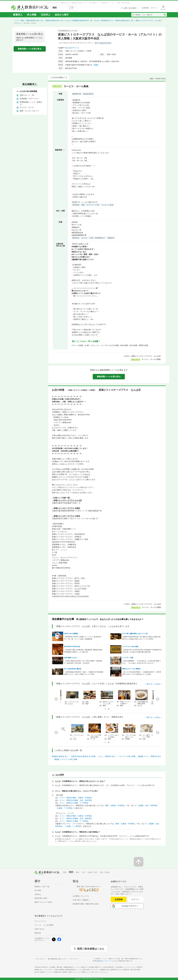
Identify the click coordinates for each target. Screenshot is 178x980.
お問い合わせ (39, 929)
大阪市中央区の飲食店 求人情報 (83, 756)
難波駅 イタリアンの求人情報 (66, 759)
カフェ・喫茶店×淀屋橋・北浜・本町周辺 (76, 800)
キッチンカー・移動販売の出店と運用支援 (106, 970)
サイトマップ (74, 959)
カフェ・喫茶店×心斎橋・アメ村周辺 (74, 803)
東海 (78, 872)
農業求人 (69, 972)
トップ (16, 21)
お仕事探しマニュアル (81, 896)
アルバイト (18, 23)
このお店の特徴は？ (58, 77)
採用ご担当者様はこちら (91, 948)
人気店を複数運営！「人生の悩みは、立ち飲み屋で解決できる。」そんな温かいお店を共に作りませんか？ (142, 662)
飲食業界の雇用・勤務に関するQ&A (86, 904)
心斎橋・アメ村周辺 (65, 808)
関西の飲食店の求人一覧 (34, 21)
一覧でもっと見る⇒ (153, 684)
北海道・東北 (92, 872)
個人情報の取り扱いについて (58, 959)
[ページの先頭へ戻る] (139, 862)
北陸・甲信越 (105, 872)
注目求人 (46, 15)
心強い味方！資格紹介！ (82, 900)
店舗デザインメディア (51, 972)
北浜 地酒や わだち (70, 658)
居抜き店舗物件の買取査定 (72, 970)
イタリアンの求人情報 (127, 756)
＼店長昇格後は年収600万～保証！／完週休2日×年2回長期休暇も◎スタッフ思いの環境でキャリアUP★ (84, 673)
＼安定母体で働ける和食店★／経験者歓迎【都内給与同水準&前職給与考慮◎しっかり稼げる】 (83, 651)
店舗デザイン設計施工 (94, 967)
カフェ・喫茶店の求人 (107, 756)
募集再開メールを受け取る (30, 49)
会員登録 (119, 899)
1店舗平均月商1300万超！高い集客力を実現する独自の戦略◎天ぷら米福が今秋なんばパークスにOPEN (141, 638)
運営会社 (38, 933)
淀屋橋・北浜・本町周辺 (148, 805)
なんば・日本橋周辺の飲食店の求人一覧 (79, 21)
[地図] (96, 65)
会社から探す (62, 15)
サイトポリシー (41, 959)
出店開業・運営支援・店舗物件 (65, 967)
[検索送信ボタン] (165, 15)
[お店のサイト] (73, 48)
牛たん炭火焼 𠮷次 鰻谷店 (73, 669)
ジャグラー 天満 (128, 658)
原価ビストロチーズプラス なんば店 (148, 21)
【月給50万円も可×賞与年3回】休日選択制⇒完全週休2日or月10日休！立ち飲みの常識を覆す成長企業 (142, 651)
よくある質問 (48, 925)
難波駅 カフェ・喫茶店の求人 (150, 756)
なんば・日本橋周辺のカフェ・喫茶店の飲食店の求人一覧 (114, 21)
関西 (22, 21)
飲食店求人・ (118, 967)
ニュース (38, 925)
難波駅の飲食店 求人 (60, 756)
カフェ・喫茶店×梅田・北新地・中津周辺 (76, 798)
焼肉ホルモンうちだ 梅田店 (131, 669)
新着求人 (18, 15)
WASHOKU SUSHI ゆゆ (72, 647)
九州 (83, 872)
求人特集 (32, 15)
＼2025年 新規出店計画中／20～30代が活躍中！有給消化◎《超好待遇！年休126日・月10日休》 (83, 662)
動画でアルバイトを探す (43, 902)
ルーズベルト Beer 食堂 (130, 647)
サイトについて (40, 921)
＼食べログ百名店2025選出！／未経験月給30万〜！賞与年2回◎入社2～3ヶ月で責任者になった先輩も (142, 673)
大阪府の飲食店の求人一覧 (54, 21)
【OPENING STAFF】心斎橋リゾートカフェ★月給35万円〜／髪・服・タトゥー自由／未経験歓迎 (83, 638)
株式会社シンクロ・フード (105, 961)
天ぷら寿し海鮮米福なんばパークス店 (135, 634)
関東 (65, 872)
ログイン (136, 899)
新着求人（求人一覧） (43, 887)
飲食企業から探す (41, 898)
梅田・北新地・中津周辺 (115, 805)
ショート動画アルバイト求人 (92, 972)
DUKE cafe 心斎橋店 (71, 634)
